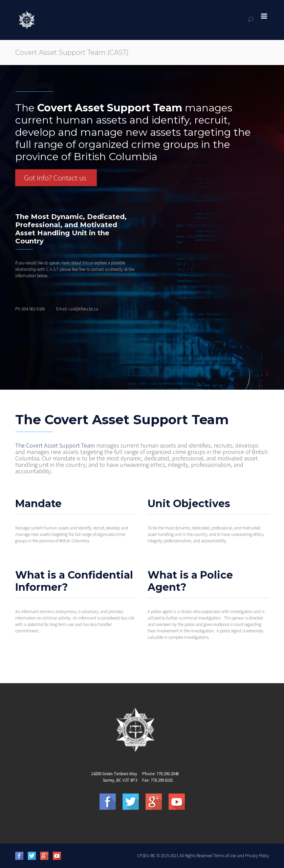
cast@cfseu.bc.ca (83, 309)
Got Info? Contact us (55, 178)
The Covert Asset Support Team (55, 445)
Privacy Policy (257, 856)
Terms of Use (225, 856)
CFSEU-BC (146, 856)
